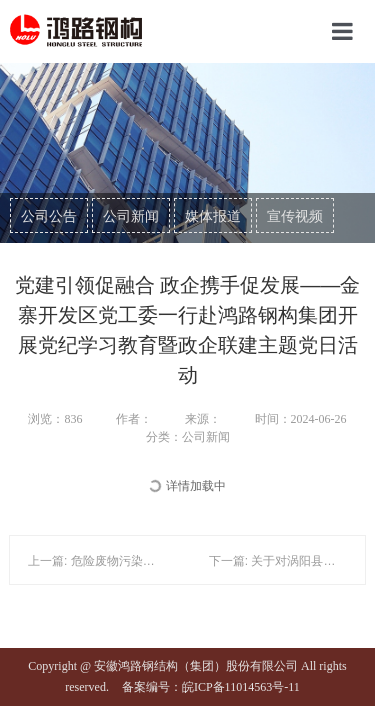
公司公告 (49, 216)
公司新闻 (131, 216)
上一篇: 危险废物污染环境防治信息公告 (133, 561)
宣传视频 (295, 216)
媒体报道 (213, 216)
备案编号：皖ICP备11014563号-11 (211, 687)
